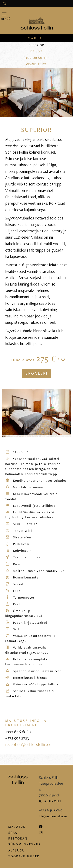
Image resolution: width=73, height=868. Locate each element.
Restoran (18, 838)
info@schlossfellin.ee (53, 816)
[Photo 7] (27, 436)
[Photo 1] (4, 436)
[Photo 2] (8, 436)
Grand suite (36, 64)
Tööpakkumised (24, 856)
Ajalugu (17, 850)
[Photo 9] (35, 436)
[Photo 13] (50, 436)
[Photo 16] (61, 436)
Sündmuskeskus (25, 844)
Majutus (36, 38)
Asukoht (50, 801)
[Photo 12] (46, 436)
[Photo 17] (65, 436)
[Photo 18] (69, 436)
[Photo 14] (54, 436)
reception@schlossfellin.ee (28, 744)
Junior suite (37, 58)
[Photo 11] (42, 436)
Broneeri (37, 373)
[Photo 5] (19, 436)
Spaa (13, 832)
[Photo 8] (31, 436)
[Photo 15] (57, 436)
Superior (37, 45)
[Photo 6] (23, 436)
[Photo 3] (12, 436)
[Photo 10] (38, 436)
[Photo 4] (15, 436)
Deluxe (36, 51)
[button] (4, 16)
